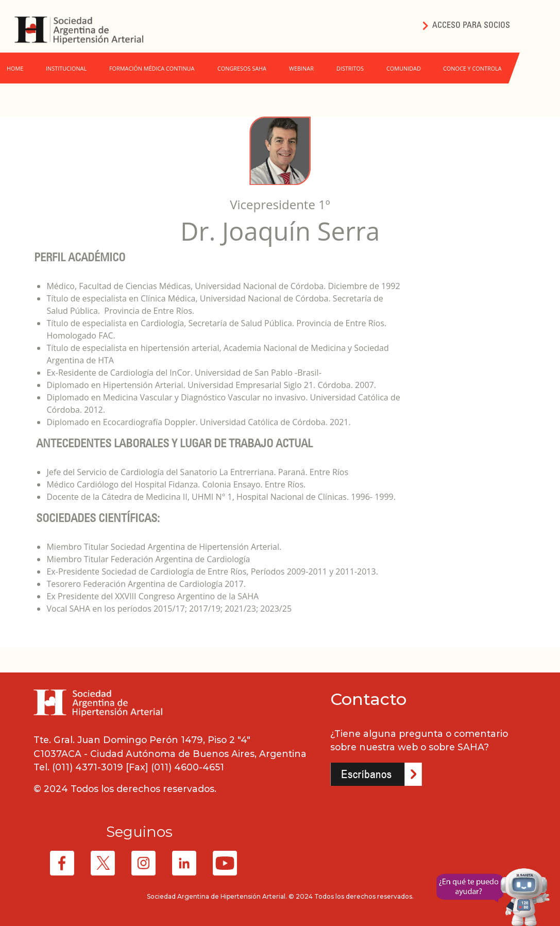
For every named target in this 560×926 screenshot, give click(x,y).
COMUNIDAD (404, 68)
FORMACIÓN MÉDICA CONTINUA (152, 68)
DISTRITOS (350, 68)
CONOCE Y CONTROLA (472, 68)
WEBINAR (301, 68)
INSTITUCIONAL (66, 68)
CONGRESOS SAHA (242, 68)
